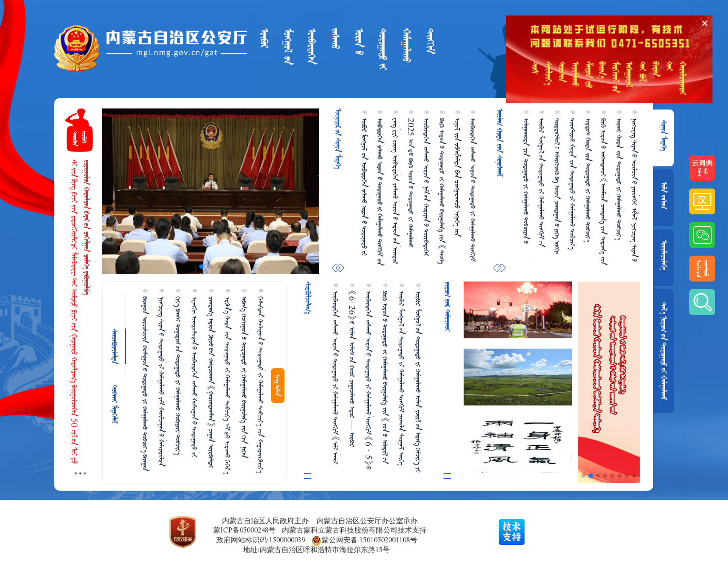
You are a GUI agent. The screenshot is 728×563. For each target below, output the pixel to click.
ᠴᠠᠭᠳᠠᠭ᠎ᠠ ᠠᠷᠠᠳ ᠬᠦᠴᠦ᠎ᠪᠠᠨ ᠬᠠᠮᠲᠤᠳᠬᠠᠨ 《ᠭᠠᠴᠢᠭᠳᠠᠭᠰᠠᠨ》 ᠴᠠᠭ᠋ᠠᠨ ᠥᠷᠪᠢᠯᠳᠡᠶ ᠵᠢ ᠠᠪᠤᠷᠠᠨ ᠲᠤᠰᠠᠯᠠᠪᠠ (211, 382)
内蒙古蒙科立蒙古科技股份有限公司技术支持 (354, 530)
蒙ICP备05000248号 (244, 530)
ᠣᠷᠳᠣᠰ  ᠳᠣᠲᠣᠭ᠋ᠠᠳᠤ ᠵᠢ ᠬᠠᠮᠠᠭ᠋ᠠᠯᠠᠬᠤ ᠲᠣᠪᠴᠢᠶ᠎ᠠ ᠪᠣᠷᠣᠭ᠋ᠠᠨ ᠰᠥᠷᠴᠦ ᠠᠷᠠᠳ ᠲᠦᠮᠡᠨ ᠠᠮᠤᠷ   (588, 180)
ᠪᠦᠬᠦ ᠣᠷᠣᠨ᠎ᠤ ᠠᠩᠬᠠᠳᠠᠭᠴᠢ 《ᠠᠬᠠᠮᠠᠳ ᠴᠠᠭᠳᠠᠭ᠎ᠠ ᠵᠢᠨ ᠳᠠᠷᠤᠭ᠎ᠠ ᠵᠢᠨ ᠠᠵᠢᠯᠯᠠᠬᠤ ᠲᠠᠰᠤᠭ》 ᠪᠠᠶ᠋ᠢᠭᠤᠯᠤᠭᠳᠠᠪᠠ (604, 191)
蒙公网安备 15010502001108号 (364, 541)
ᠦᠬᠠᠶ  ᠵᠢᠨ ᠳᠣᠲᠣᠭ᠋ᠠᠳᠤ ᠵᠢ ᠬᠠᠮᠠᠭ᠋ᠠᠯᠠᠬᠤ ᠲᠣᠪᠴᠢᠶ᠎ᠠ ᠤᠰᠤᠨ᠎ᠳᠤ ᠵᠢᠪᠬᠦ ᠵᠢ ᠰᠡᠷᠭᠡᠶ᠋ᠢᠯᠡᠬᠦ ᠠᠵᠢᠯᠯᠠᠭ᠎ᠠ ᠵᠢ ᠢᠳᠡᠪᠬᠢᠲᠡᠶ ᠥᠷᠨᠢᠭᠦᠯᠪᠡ (619, 181)
